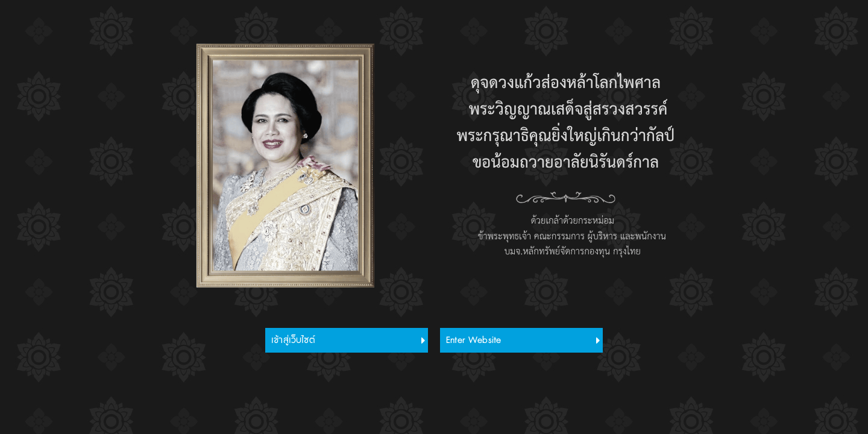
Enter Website (473, 340)
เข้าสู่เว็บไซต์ (293, 340)
